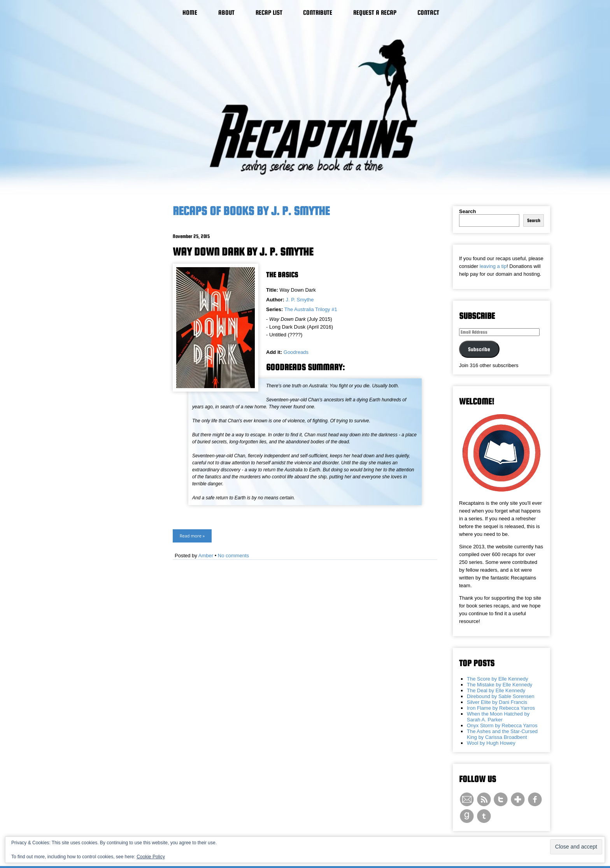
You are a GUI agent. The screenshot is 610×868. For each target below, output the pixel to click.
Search (467, 211)
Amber (206, 556)
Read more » (192, 536)
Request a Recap (375, 13)
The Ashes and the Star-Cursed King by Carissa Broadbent (502, 734)
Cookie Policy (151, 857)
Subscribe (479, 349)
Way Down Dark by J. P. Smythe (243, 252)
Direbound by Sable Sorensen (500, 696)
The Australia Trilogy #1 (311, 309)
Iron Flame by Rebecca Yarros (501, 708)
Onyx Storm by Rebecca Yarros (502, 725)
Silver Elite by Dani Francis (497, 702)
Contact (428, 13)
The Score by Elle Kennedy (498, 679)
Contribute (318, 13)
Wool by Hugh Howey (491, 743)
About (226, 13)
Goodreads (296, 352)
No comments (233, 556)
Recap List (269, 13)
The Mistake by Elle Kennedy (500, 685)
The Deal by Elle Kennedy (496, 690)
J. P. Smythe (300, 300)
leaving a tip (493, 266)
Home (190, 13)
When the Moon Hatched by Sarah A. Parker (498, 717)
